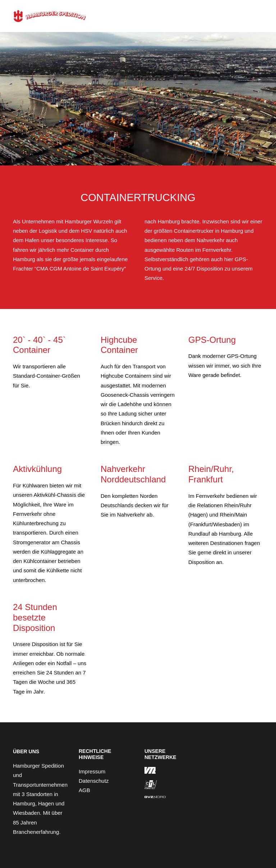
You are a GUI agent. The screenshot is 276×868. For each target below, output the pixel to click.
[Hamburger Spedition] (49, 16)
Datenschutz (94, 781)
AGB (84, 790)
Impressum (92, 771)
